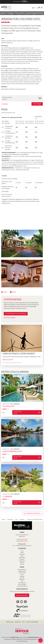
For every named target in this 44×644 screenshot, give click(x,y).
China (22, 551)
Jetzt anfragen (37, 104)
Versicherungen (22, 585)
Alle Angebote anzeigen (33, 513)
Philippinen (22, 561)
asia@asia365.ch (24, 541)
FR (35, 8)
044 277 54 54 (8, 360)
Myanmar (22, 559)
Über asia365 (22, 573)
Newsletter (22, 580)
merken (5, 104)
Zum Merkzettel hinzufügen (16, 314)
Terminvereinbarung (22, 586)
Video (4, 292)
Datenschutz (10, 622)
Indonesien (22, 554)
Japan (22, 556)
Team (22, 575)
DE (33, 8)
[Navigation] (42, 8)
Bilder (13, 292)
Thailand (22, 563)
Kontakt (22, 578)
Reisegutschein (22, 571)
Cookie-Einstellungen (32, 622)
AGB (23, 622)
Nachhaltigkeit (22, 583)
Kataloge (22, 576)
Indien (22, 553)
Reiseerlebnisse (22, 570)
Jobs (22, 581)
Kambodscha (22, 558)
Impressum (18, 622)
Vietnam (22, 564)
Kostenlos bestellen (22, 595)
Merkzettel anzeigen (10, 318)
